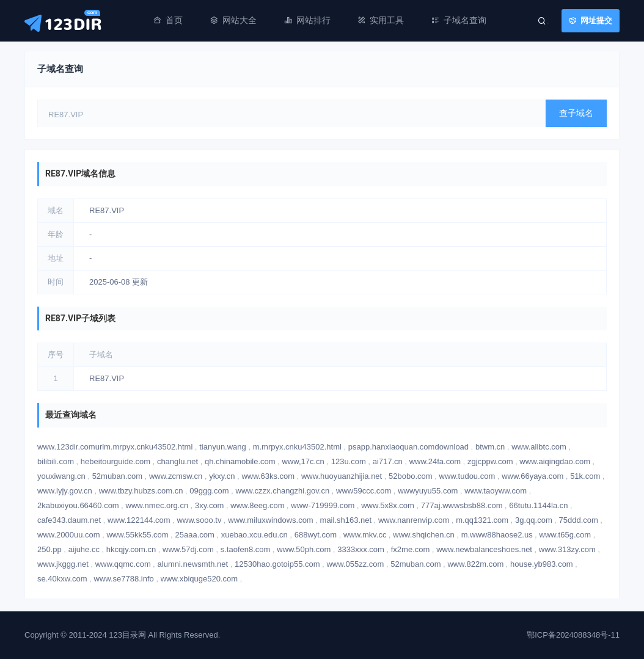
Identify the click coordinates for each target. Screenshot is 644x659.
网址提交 (596, 20)
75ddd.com (579, 520)
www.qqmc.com (123, 564)
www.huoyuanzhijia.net (342, 476)
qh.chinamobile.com (240, 461)
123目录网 (127, 635)
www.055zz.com (355, 564)
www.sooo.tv (199, 520)
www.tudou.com (467, 476)
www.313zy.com (567, 549)
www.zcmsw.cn (176, 476)
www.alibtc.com (539, 447)
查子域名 (576, 113)
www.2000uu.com (69, 535)
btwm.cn (490, 447)
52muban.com (117, 476)
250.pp (49, 549)
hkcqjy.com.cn (131, 549)
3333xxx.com (361, 549)
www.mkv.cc (365, 535)
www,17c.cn (303, 461)
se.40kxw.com (62, 579)
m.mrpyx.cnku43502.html (297, 447)
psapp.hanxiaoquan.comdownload (408, 447)
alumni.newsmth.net (193, 564)
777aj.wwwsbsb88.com (462, 505)
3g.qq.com (534, 520)
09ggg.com (209, 491)
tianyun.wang (223, 447)
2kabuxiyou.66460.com (78, 505)
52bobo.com (411, 476)
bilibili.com (56, 461)
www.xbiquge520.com (199, 579)
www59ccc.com (364, 491)
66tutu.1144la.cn (538, 505)
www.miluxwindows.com (270, 520)
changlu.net (177, 461)
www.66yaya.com (532, 476)
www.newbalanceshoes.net (484, 549)
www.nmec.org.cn (157, 505)
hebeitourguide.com (115, 461)
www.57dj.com (188, 549)
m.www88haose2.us (497, 535)
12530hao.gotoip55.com (277, 564)
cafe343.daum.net (69, 520)
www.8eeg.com (257, 505)
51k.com (585, 476)
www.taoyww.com (496, 491)
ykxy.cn (222, 476)
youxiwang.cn (61, 476)
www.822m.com (475, 564)
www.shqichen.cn (423, 535)
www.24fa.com (435, 461)
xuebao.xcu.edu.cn (254, 535)
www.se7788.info (124, 579)
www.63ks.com (268, 476)
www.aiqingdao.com (555, 461)
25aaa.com (195, 535)
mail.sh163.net (346, 520)
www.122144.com (139, 520)
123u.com (349, 461)
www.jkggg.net (63, 564)
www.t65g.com (565, 535)
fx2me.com (411, 549)
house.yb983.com (542, 564)
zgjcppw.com (490, 461)
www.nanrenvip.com (414, 520)
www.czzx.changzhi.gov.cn (283, 491)
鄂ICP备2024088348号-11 (573, 635)
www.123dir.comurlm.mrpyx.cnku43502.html (115, 447)
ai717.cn (388, 461)
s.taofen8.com (246, 549)
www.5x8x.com (388, 505)
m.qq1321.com (482, 520)
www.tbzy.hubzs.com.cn (141, 491)
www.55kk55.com (137, 535)
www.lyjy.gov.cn (65, 491)
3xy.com (209, 505)
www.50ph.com (304, 549)
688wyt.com (316, 535)
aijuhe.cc (84, 549)
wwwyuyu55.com (428, 491)
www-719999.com (323, 505)
